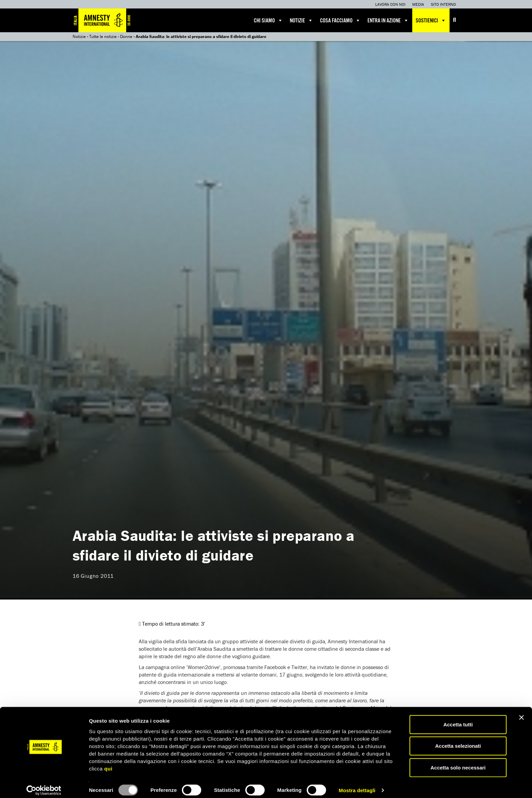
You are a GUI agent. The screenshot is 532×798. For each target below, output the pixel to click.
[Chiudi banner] (521, 712)
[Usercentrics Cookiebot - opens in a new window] (44, 785)
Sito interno (443, 4)
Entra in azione (388, 20)
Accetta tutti (458, 719)
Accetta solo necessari (458, 762)
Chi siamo (268, 20)
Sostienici (431, 20)
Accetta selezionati (458, 740)
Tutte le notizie (103, 36)
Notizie (301, 20)
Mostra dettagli (357, 785)
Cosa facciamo (340, 20)
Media (418, 4)
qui (108, 763)
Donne (126, 36)
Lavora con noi (390, 4)
